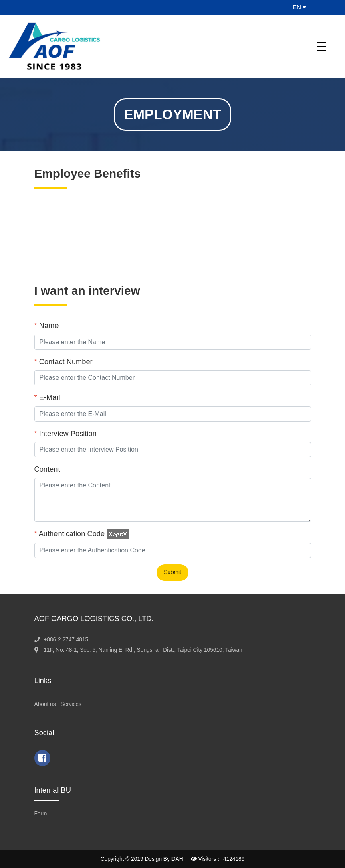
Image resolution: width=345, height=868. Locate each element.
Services (71, 704)
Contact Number (64, 362)
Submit (172, 572)
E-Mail (47, 397)
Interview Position (66, 433)
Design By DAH (164, 859)
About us (45, 704)
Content (47, 469)
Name (47, 325)
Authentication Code (70, 534)
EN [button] (299, 7)
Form (41, 814)
